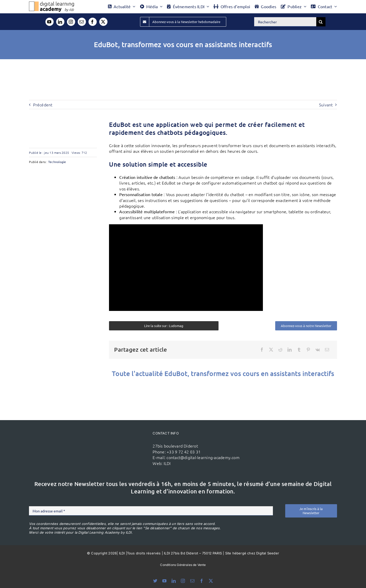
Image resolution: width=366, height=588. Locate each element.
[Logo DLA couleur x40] (52, 4)
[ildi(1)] (122, 440)
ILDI (167, 463)
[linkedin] (60, 22)
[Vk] (318, 350)
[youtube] (50, 22)
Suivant (326, 105)
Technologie (57, 162)
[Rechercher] (285, 22)
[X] (271, 350)
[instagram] (71, 22)
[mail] (82, 22)
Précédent (43, 105)
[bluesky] (155, 581)
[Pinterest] (308, 350)
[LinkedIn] (290, 350)
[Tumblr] (299, 350)
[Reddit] (280, 350)
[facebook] (93, 22)
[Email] (327, 350)
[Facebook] (262, 350)
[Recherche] (321, 22)
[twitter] (103, 22)
